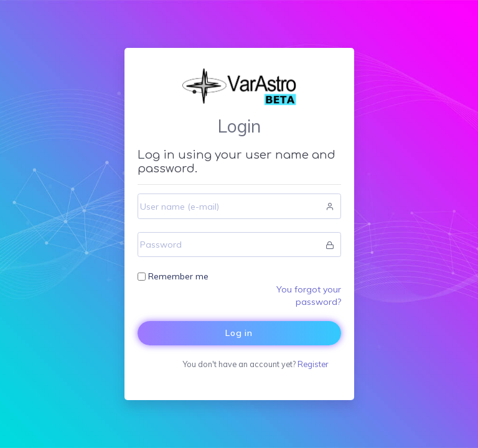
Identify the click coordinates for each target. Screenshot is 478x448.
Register (313, 364)
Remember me (178, 276)
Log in (239, 333)
